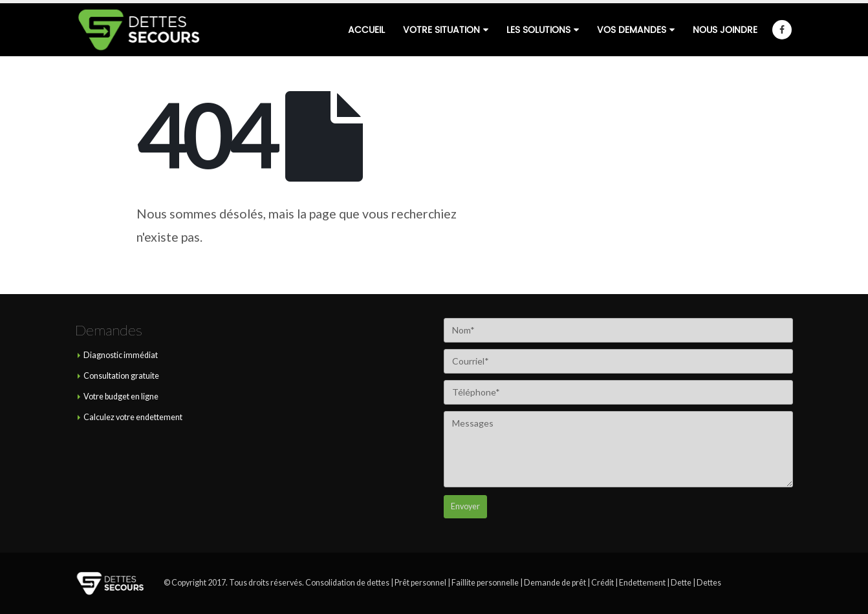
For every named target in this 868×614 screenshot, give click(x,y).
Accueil (366, 30)
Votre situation (441, 30)
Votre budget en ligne (121, 397)
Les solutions (538, 30)
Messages (618, 449)
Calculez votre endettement (133, 417)
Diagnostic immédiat (121, 355)
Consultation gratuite (121, 376)
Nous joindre (725, 30)
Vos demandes (632, 30)
